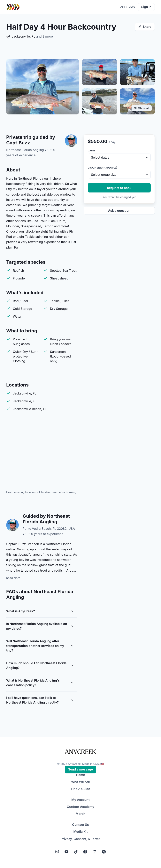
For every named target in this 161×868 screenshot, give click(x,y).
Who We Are (80, 782)
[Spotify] (104, 852)
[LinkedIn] (95, 852)
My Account (80, 800)
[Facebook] (85, 852)
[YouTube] (66, 852)
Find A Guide (80, 789)
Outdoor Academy (81, 807)
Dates (92, 151)
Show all (142, 108)
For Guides (127, 7)
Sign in (146, 7)
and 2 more (44, 36)
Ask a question (119, 211)
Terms (96, 839)
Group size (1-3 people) (102, 168)
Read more (13, 578)
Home (80, 775)
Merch (80, 814)
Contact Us (80, 825)
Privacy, (67, 839)
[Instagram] (57, 852)
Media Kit (81, 832)
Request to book (119, 188)
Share (145, 27)
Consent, (80, 839)
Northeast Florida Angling (25, 150)
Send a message (80, 769)
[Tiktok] (76, 852)
